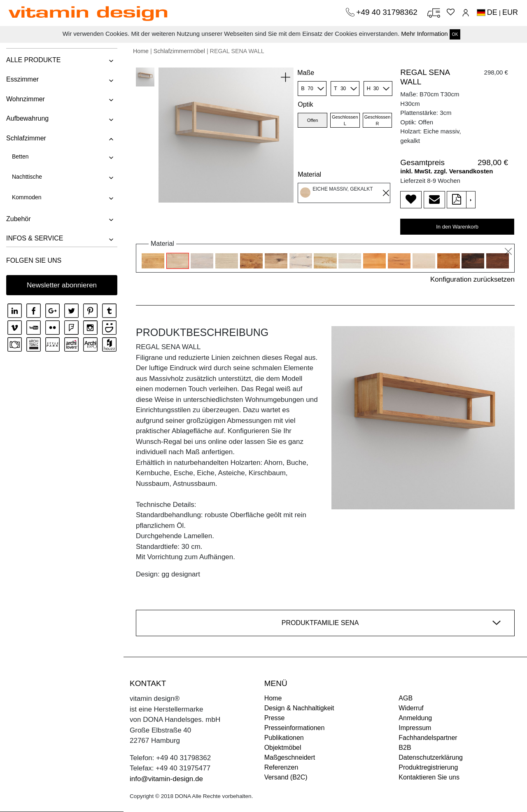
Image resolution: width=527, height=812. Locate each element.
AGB (406, 698)
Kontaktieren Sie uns (429, 777)
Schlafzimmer (26, 138)
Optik (305, 104)
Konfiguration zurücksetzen (472, 279)
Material (309, 174)
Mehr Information (424, 34)
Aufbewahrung (27, 118)
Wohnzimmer (26, 99)
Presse (275, 718)
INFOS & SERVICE (35, 238)
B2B (405, 748)
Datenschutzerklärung (431, 757)
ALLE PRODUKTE (33, 60)
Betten (20, 156)
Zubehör (19, 219)
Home (141, 51)
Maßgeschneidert (290, 757)
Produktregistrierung (428, 767)
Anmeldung (415, 718)
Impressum (415, 728)
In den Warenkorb (457, 227)
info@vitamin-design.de (166, 779)
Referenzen (281, 767)
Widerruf (411, 708)
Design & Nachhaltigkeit (299, 708)
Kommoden (27, 197)
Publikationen (284, 738)
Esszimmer (22, 79)
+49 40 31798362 (388, 12)
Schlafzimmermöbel (179, 51)
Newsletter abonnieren (62, 285)
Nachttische (27, 177)
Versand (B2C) (286, 777)
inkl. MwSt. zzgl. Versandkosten (447, 171)
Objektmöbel (283, 748)
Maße (306, 73)
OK (455, 34)
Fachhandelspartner (428, 738)
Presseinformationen (295, 728)
